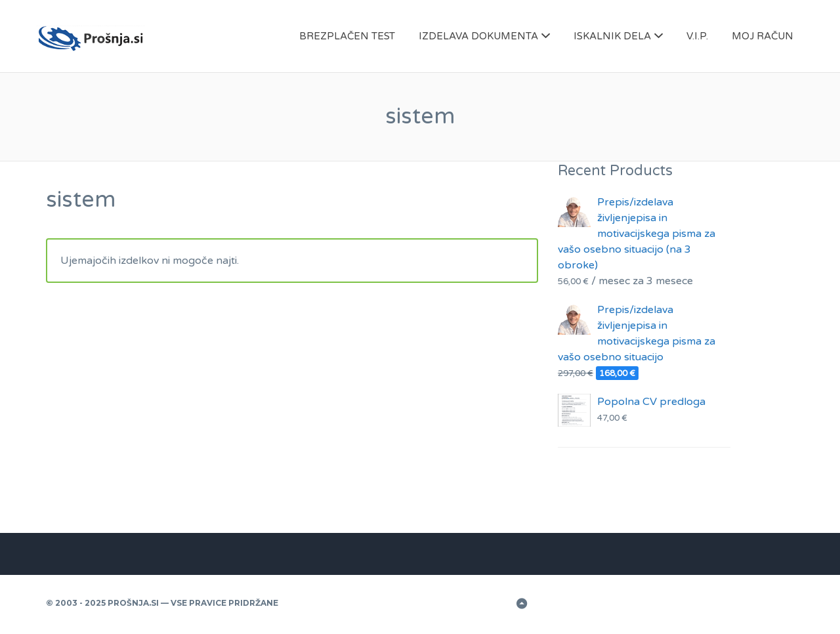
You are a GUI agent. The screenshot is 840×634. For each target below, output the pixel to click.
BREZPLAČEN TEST (347, 36)
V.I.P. (697, 36)
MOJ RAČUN (763, 36)
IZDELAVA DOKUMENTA (478, 36)
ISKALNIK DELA (612, 36)
